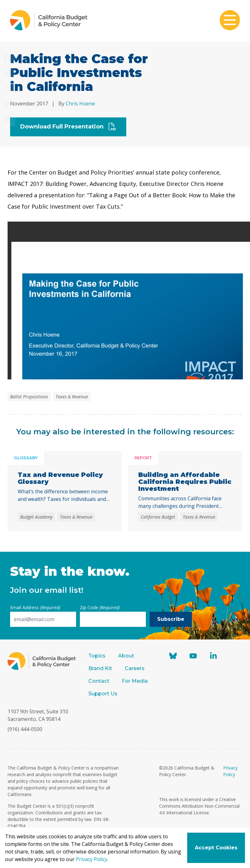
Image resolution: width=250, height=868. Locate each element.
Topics (97, 656)
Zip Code (100, 607)
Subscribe (171, 619)
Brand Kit (100, 668)
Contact (99, 681)
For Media (135, 681)
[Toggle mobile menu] (230, 21)
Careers (135, 668)
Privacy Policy (92, 859)
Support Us (104, 694)
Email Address (35, 607)
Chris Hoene (80, 104)
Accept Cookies (216, 848)
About (126, 656)
